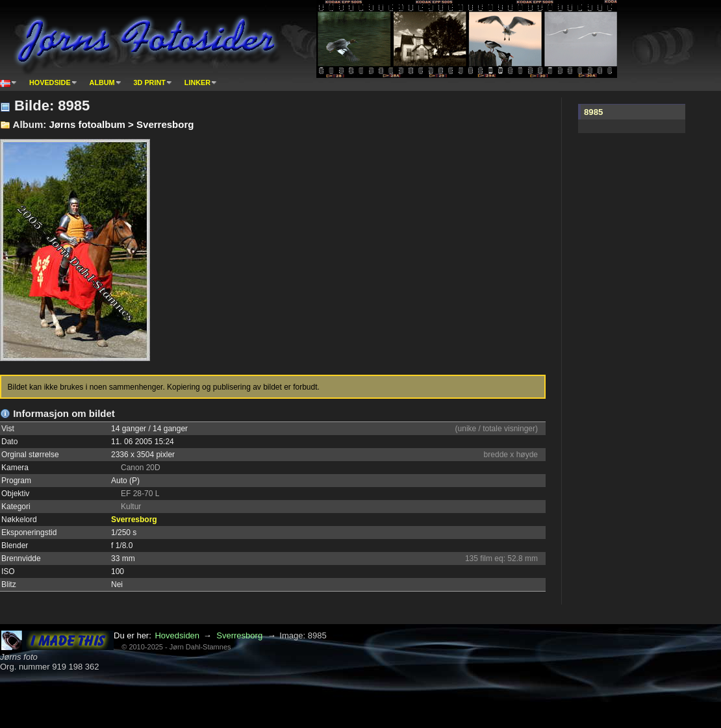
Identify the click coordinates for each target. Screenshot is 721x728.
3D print (150, 82)
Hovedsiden (177, 635)
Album (102, 82)
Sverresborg (134, 520)
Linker (197, 82)
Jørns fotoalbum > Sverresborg (121, 124)
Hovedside (50, 82)
